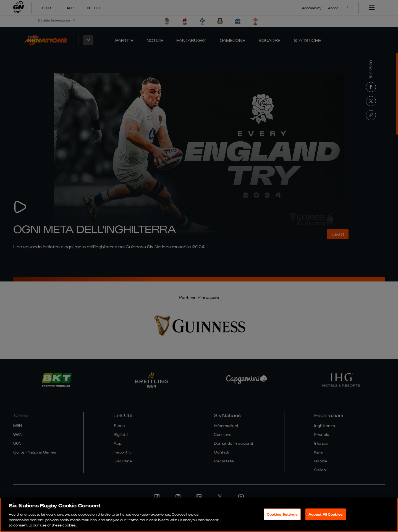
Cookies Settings (282, 516)
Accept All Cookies (326, 516)
